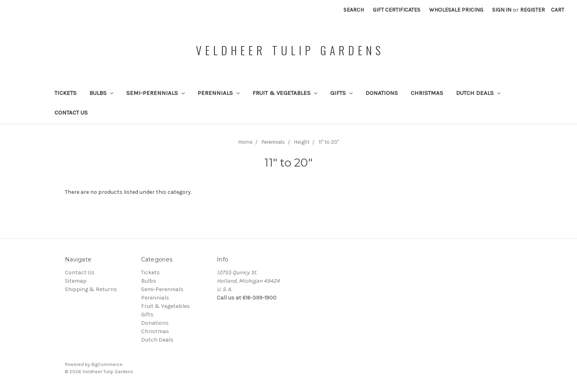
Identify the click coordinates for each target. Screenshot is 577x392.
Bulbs (101, 93)
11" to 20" (329, 142)
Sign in (502, 10)
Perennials (219, 93)
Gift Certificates (396, 10)
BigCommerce (107, 364)
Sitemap (76, 281)
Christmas (427, 93)
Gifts (341, 93)
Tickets (66, 93)
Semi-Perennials (155, 93)
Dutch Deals (478, 93)
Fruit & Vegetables (285, 93)
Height (302, 142)
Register (533, 10)
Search (354, 10)
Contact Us (71, 113)
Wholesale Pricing (456, 10)
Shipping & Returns (91, 289)
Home (245, 142)
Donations (382, 93)
